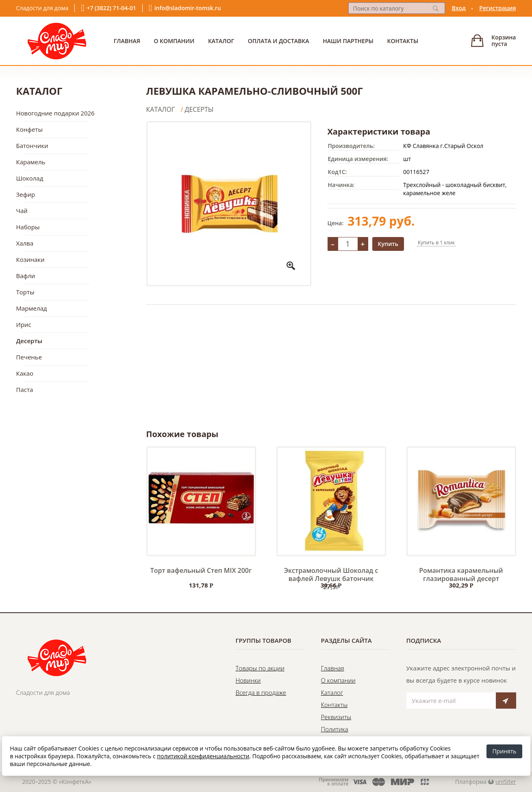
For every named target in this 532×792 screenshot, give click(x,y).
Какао (25, 373)
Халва (25, 243)
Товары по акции (260, 668)
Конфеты (29, 129)
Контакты (403, 41)
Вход (458, 8)
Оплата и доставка (279, 41)
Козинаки (30, 259)
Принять (504, 751)
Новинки (248, 680)
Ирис (24, 324)
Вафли (26, 276)
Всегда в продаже (261, 692)
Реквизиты (336, 717)
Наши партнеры (348, 41)
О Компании (174, 41)
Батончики (32, 146)
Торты (25, 292)
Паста (25, 389)
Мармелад (32, 308)
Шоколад (30, 178)
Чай (22, 211)
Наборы (28, 227)
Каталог (221, 41)
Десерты (29, 341)
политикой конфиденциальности (203, 756)
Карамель (31, 162)
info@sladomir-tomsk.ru (188, 8)
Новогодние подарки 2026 (55, 113)
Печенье (29, 357)
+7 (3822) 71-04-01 (111, 8)
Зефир (26, 194)
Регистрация (497, 8)
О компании (338, 680)
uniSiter (506, 782)
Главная (127, 41)
